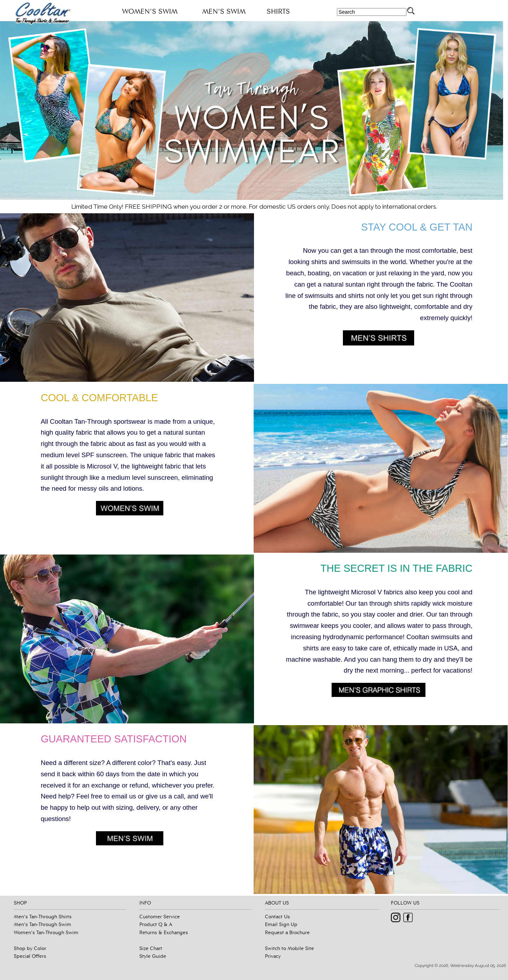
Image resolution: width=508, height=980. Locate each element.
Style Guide (153, 956)
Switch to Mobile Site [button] (289, 948)
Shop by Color (30, 948)
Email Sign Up (281, 924)
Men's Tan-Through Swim (43, 924)
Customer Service (160, 917)
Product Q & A (156, 924)
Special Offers (30, 956)
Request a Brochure (287, 932)
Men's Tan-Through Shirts (43, 917)
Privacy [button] (273, 956)
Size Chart (151, 948)
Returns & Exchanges (164, 932)
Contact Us (277, 917)
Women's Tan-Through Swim (46, 932)
